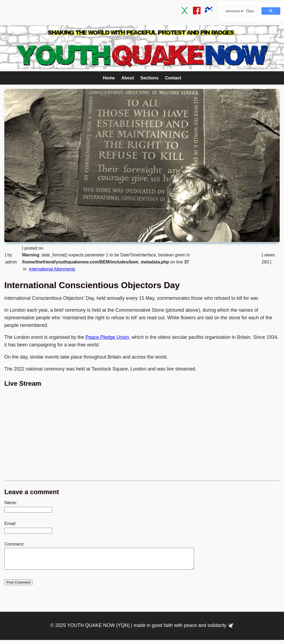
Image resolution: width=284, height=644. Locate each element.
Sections (149, 78)
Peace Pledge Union (107, 337)
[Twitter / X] (185, 12)
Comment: (14, 544)
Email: (10, 524)
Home (109, 78)
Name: (11, 503)
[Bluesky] (209, 12)
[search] (240, 11)
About (128, 78)
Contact (173, 78)
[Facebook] (197, 12)
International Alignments (52, 269)
